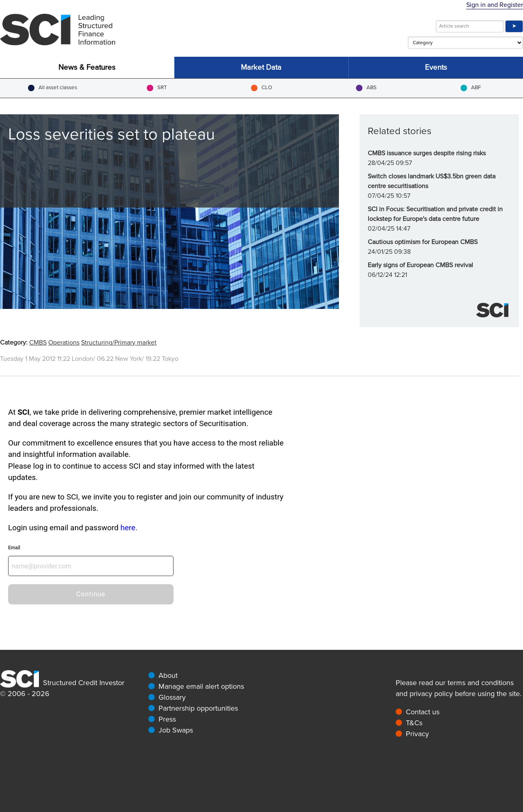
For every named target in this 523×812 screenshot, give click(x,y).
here (128, 528)
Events (436, 67)
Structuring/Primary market (119, 343)
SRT (157, 88)
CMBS (38, 343)
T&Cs (414, 723)
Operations (64, 343)
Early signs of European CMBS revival (420, 265)
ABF (471, 88)
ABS (366, 88)
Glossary (172, 697)
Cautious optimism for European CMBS (423, 242)
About (168, 675)
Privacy (417, 734)
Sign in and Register (495, 5)
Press (167, 719)
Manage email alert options (201, 686)
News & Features (87, 67)
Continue (91, 594)
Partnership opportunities (198, 708)
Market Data (261, 67)
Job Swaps (176, 730)
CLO (261, 88)
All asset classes (53, 88)
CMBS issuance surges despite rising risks (427, 153)
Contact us (423, 712)
